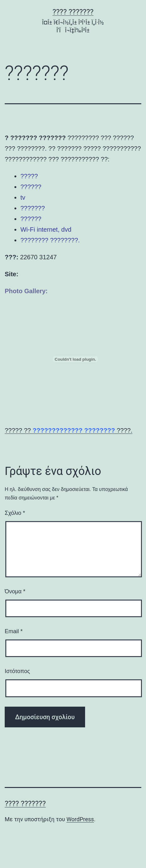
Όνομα (15, 591)
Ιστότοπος (17, 671)
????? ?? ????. (69, 430)
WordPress (80, 819)
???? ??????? (73, 12)
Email (14, 631)
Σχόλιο (15, 513)
